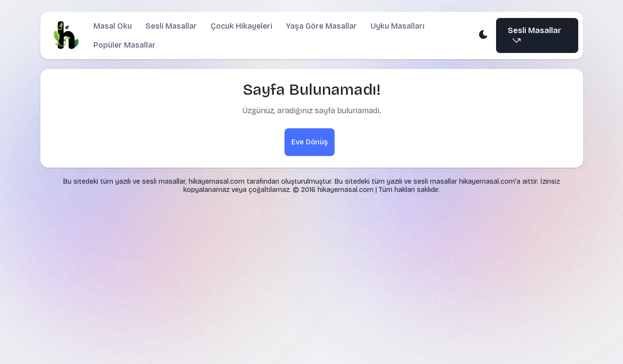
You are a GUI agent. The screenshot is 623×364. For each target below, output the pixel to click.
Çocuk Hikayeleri (241, 26)
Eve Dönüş (310, 142)
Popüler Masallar (124, 45)
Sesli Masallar (171, 26)
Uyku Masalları (397, 26)
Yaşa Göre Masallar (321, 26)
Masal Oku (112, 26)
